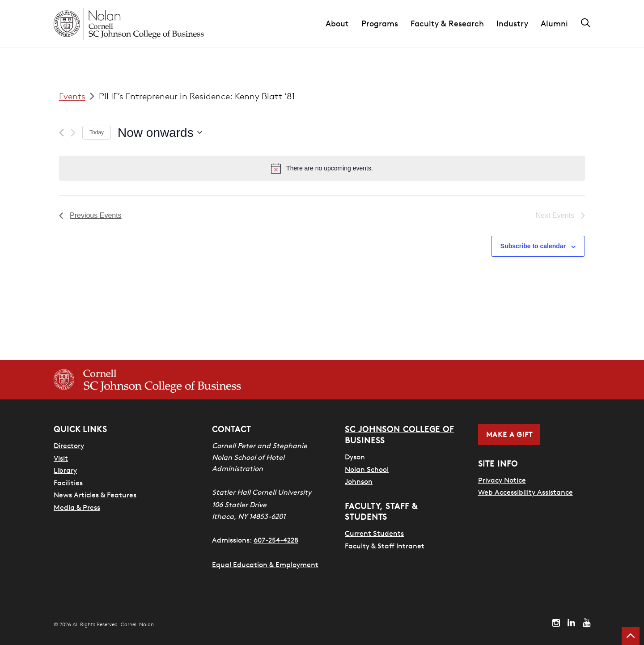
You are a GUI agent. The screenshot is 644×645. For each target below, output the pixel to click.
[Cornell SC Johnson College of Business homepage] (147, 380)
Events (72, 96)
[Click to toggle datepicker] (160, 133)
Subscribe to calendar (533, 246)
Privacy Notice (502, 480)
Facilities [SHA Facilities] (68, 483)
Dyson (355, 456)
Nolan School (367, 469)
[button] (343, 24)
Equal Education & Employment (265, 564)
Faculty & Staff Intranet (385, 545)
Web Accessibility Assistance (525, 492)
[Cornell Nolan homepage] (129, 24)
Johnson (359, 481)
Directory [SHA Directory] (69, 446)
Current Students (374, 533)
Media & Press (77, 507)
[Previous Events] (61, 133)
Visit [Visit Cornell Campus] (61, 458)
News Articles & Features (95, 495)
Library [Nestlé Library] (65, 470)
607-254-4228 (276, 540)
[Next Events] (73, 133)
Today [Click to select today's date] (97, 132)
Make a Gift (509, 434)
